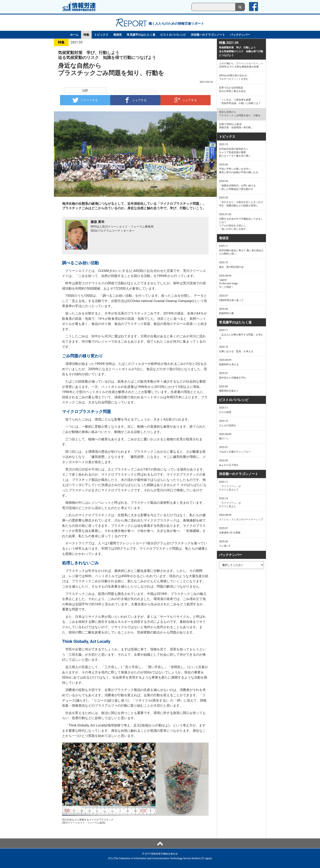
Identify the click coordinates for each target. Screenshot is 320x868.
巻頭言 (118, 35)
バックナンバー (240, 35)
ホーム (74, 35)
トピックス (101, 35)
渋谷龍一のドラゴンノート (208, 35)
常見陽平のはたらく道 (141, 35)
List (85, 90)
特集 (86, 35)
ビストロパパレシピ (173, 35)
